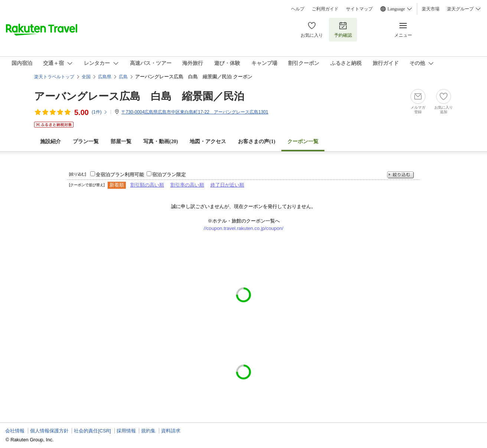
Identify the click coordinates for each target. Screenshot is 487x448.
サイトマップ (359, 9)
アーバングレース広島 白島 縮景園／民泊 (139, 96)
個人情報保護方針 (49, 431)
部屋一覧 (121, 141)
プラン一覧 (86, 141)
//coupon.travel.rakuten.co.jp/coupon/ (244, 228)
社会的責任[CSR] (92, 431)
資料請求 (171, 431)
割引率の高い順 (187, 185)
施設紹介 (50, 141)
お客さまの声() (256, 141)
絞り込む (401, 175)
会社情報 (15, 431)
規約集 (148, 431)
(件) (100, 112)
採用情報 (126, 431)
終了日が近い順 (227, 185)
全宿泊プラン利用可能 (120, 174)
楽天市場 (431, 9)
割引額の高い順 (147, 185)
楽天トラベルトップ (54, 77)
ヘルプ (298, 9)
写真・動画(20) (161, 141)
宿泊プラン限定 (169, 174)
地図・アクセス (208, 141)
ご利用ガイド (325, 9)
